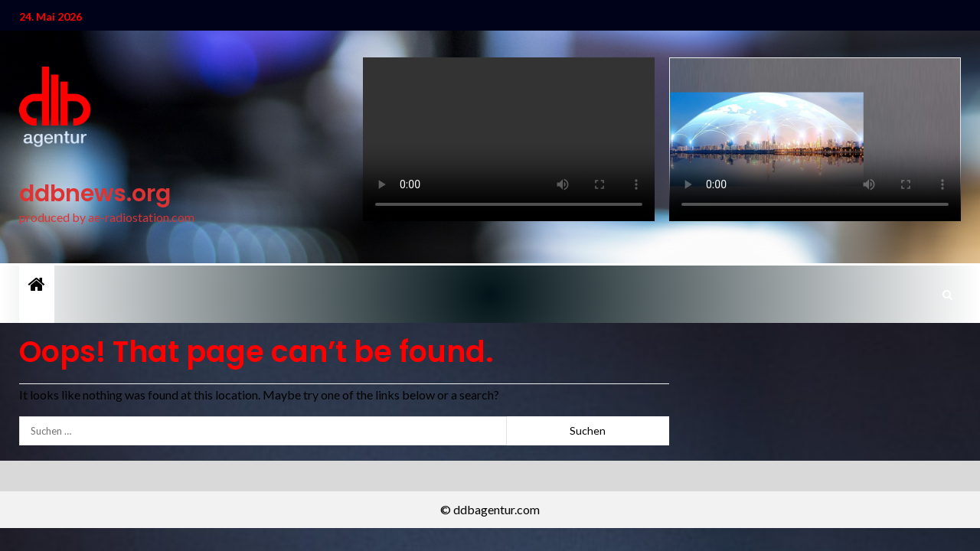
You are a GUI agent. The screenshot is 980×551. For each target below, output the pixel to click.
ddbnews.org (95, 194)
